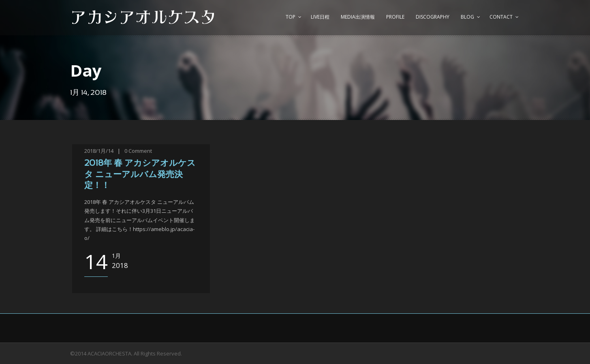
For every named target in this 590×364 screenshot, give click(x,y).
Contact (501, 17)
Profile (395, 17)
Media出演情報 (358, 17)
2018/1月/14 (99, 151)
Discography (433, 17)
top (291, 17)
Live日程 (320, 17)
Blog (467, 17)
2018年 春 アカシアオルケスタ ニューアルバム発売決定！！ (140, 175)
